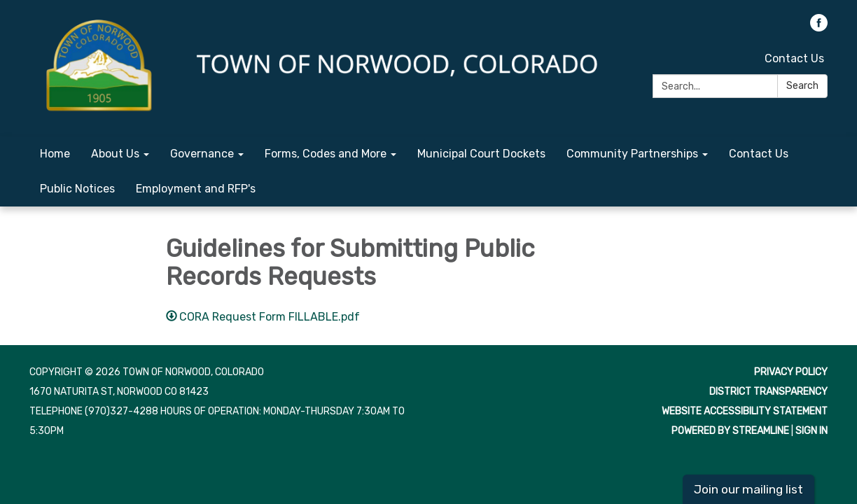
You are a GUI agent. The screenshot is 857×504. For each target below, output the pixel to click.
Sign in (811, 431)
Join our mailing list (748, 489)
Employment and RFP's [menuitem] (196, 189)
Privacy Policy (791, 372)
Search (802, 86)
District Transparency (768, 392)
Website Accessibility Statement (745, 411)
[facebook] (819, 28)
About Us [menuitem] (115, 154)
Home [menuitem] (55, 154)
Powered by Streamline (730, 431)
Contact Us (794, 58)
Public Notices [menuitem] (77, 189)
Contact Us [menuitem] (759, 154)
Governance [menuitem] (202, 154)
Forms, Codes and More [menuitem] (326, 154)
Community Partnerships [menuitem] (632, 154)
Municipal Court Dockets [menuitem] (481, 154)
